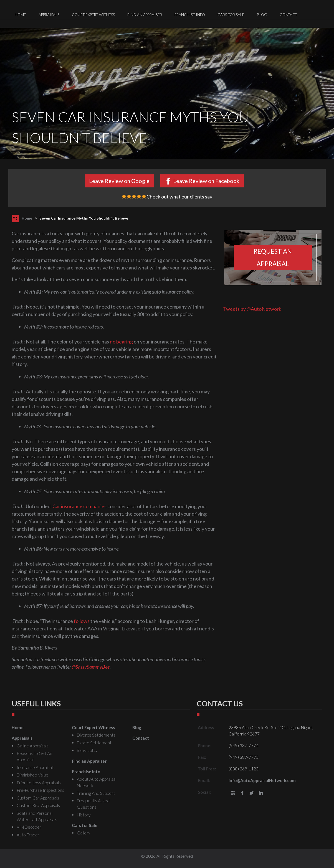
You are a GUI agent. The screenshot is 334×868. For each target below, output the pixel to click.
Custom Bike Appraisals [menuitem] (38, 805)
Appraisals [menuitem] (49, 15)
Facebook (242, 793)
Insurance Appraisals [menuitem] (36, 767)
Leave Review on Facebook (206, 181)
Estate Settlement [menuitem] (94, 743)
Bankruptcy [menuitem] (87, 750)
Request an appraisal (273, 258)
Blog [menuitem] (262, 15)
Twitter (252, 793)
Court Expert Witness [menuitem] (93, 15)
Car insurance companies (79, 506)
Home (27, 218)
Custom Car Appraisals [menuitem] (38, 798)
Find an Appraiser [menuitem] (145, 15)
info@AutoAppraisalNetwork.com (262, 780)
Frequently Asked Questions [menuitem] (93, 804)
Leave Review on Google (119, 181)
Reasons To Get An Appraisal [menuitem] (34, 756)
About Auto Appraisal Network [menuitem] (97, 782)
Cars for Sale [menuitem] (231, 15)
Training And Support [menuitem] (96, 793)
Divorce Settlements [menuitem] (96, 735)
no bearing (121, 342)
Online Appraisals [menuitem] (33, 746)
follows (82, 621)
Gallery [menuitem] (83, 833)
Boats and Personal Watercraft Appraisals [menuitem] (37, 816)
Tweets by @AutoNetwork (252, 309)
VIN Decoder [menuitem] (29, 827)
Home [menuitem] (20, 15)
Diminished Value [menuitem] (32, 775)
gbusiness (233, 793)
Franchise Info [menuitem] (190, 15)
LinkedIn (261, 793)
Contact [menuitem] (288, 15)
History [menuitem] (84, 815)
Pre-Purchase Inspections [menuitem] (40, 790)
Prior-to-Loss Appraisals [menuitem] (39, 783)
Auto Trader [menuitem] (28, 835)
